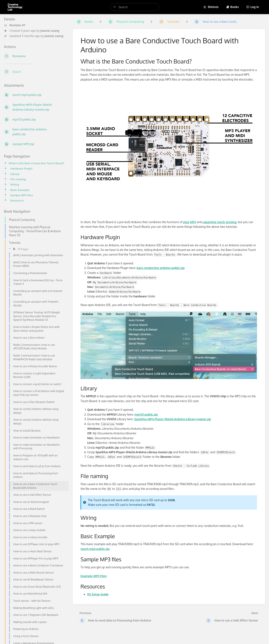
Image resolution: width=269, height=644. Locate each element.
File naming (18, 179)
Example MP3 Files (94, 576)
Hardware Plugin (21, 168)
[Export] (35, 72)
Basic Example (20, 190)
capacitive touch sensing (219, 222)
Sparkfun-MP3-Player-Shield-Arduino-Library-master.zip (173, 419)
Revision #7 (15, 25)
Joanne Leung (50, 31)
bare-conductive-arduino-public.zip (161, 268)
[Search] (115, 7)
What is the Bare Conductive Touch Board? (36, 163)
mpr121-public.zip (146, 414)
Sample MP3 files (22, 195)
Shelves (211, 7)
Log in (253, 7)
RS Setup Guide (98, 594)
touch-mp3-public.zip (95, 549)
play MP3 (189, 222)
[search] (134, 7)
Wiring (15, 184)
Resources (17, 200)
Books (233, 7)
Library (15, 174)
